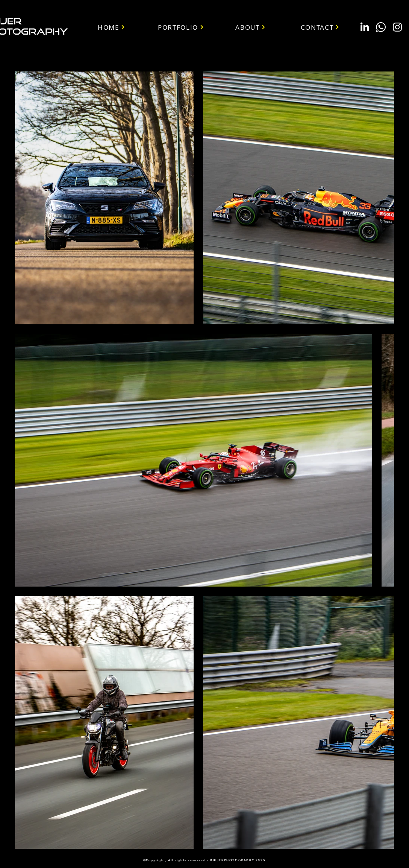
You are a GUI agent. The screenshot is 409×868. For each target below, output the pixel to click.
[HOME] (111, 27)
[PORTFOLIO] (181, 27)
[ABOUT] (251, 27)
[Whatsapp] (381, 27)
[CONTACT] (320, 27)
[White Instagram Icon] (397, 27)
